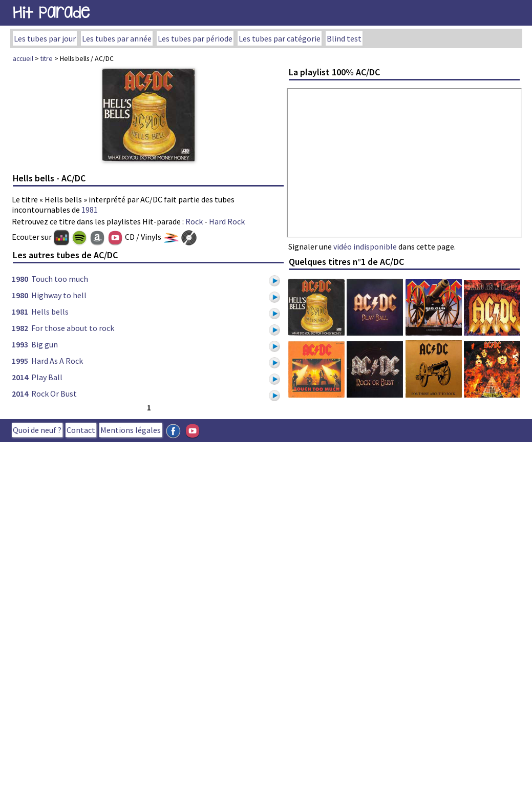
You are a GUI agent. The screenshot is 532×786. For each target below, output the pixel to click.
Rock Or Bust (54, 394)
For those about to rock (73, 328)
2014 (20, 377)
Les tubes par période (195, 38)
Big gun (45, 344)
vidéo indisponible (365, 246)
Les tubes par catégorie (280, 38)
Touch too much (60, 279)
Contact (81, 430)
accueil (23, 58)
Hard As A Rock (57, 361)
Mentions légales (131, 430)
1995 (20, 361)
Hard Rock (227, 221)
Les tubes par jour (45, 38)
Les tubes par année (117, 38)
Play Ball (47, 377)
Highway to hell (59, 295)
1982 (20, 328)
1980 (20, 279)
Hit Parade (51, 13)
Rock (194, 221)
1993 (20, 344)
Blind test (344, 38)
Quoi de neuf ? (37, 430)
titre (47, 58)
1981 (90, 210)
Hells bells (50, 312)
